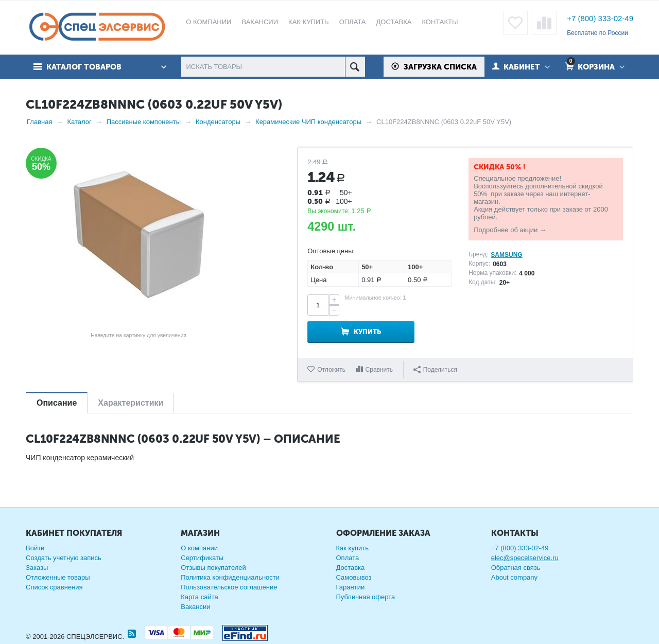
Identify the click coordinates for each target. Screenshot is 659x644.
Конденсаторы (218, 122)
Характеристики (131, 403)
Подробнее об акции (506, 230)
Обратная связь (516, 568)
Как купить (352, 548)
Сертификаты (202, 558)
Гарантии (351, 587)
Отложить (331, 370)
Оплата (348, 558)
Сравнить (379, 370)
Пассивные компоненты (144, 122)
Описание (57, 403)
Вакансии (195, 607)
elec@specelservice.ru (525, 558)
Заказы (37, 568)
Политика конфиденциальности (230, 577)
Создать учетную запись (64, 558)
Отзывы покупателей (213, 568)
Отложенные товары (58, 577)
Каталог (79, 122)
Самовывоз (354, 577)
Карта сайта (199, 597)
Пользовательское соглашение (229, 587)
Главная (39, 122)
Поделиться (435, 370)
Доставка (351, 568)
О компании (199, 548)
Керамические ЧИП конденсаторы (308, 122)
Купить (367, 332)
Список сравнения (54, 587)
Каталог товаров (84, 67)
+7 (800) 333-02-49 (600, 18)
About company (514, 577)
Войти (35, 548)
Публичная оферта (366, 597)
